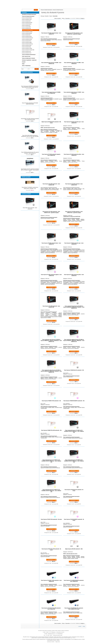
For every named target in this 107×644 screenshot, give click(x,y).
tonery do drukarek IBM (26, 27)
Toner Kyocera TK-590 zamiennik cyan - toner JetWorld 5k (74, 244)
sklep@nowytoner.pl (51, 634)
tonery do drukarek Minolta (27, 33)
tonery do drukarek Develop (27, 22)
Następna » (83, 18)
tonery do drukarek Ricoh (27, 41)
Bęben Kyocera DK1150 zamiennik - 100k (74, 549)
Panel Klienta (37, 7)
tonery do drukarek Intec (26, 28)
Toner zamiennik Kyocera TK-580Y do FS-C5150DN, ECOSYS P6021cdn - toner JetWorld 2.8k (51, 491)
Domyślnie (47, 16)
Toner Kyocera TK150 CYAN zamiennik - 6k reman (51, 519)
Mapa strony (58, 642)
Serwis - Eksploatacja (26, 66)
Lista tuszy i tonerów (51, 642)
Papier (23, 64)
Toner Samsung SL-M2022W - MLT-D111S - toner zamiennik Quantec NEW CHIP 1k (30, 87)
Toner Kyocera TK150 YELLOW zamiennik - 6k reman (51, 549)
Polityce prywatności (65, 631)
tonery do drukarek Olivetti (27, 36)
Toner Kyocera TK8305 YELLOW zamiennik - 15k (51, 430)
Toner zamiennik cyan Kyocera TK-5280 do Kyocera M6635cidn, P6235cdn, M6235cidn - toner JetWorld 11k (51, 341)
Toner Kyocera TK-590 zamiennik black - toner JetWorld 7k (51, 244)
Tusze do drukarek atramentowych (29, 55)
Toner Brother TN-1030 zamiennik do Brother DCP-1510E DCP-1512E (30, 119)
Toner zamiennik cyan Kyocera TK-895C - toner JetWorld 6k (74, 63)
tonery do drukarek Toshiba (27, 48)
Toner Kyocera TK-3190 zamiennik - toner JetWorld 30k (51, 307)
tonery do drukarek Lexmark (27, 32)
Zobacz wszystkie (58, 18)
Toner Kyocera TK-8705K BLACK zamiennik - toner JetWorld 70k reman (74, 609)
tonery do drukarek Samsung (27, 44)
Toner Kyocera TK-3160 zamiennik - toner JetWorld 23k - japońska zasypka (74, 212)
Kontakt (44, 7)
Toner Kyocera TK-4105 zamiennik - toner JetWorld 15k (51, 184)
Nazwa (51, 16)
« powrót (80, 626)
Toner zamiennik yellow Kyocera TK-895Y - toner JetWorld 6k (74, 93)
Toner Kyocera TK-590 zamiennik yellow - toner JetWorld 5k (74, 275)
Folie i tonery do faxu (26, 56)
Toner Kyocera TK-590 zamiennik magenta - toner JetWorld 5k (51, 275)
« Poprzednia (67, 18)
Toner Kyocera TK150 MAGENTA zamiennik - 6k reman (74, 520)
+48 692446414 (60, 634)
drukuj (84, 626)
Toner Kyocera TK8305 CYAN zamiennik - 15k (51, 401)
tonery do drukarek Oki (26, 35)
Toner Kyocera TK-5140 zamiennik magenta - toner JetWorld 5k (51, 155)
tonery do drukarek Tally (26, 47)
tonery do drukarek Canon (27, 19)
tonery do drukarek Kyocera (28, 30)
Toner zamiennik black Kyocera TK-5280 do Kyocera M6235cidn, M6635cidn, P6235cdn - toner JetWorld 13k (74, 307)
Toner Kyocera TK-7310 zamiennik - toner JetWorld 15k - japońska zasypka (74, 33)
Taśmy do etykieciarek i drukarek (29, 58)
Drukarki (24, 62)
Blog (23, 7)
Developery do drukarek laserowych (29, 14)
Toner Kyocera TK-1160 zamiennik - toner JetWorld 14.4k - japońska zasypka (51, 212)
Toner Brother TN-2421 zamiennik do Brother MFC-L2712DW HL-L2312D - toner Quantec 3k (30, 170)
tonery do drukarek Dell (26, 21)
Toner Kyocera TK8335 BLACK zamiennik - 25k (74, 370)
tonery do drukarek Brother (27, 18)
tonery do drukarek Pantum (27, 39)
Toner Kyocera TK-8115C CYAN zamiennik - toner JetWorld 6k (51, 581)
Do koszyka (51, 44)
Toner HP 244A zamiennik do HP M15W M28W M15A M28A (30, 103)
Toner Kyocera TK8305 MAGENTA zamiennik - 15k (74, 401)
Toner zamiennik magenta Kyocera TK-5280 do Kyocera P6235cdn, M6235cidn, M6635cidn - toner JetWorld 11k (74, 341)
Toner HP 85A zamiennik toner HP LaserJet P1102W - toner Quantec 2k (30, 153)
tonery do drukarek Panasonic (28, 38)
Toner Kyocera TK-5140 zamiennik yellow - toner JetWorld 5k (74, 155)
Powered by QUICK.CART (58, 635)
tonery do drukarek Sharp (27, 45)
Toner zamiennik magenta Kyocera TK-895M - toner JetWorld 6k (51, 93)
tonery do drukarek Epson (27, 24)
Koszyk (78, 1)
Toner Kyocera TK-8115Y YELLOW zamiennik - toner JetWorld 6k (51, 609)
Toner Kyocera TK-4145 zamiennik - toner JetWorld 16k (74, 184)
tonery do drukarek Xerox (27, 53)
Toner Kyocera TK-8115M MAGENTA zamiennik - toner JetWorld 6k (74, 581)
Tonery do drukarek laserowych (28, 16)
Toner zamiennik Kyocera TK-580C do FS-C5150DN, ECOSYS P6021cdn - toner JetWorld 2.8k (51, 461)
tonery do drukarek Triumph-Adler (28, 50)
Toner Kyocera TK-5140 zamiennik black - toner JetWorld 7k (51, 33)
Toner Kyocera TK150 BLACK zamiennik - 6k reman (74, 490)
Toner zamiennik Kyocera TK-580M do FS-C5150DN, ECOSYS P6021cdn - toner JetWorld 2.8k (74, 461)
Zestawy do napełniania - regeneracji (29, 60)
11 (80, 18)
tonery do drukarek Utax (26, 51)
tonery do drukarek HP (26, 25)
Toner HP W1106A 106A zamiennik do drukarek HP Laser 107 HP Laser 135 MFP (30, 136)
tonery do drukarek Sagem (27, 42)
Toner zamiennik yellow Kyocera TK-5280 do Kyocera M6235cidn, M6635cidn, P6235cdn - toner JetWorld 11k (51, 371)
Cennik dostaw (29, 7)
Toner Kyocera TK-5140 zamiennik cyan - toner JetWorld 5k (74, 122)
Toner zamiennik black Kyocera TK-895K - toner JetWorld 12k (51, 63)
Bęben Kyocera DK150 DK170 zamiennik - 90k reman (51, 122)
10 (78, 18)
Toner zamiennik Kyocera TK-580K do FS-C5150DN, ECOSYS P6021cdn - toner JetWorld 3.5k (74, 431)
